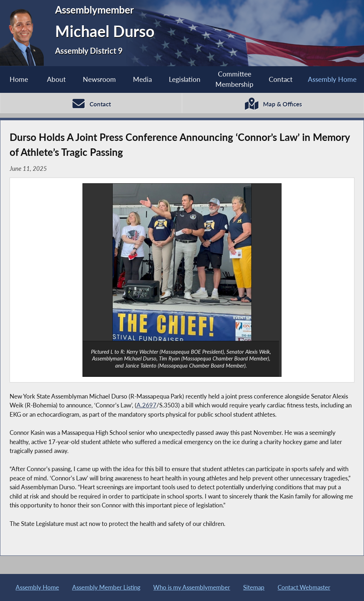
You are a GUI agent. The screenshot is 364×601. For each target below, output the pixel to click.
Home (19, 79)
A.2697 (146, 405)
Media (142, 79)
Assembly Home (332, 79)
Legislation (185, 79)
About (56, 79)
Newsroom (99, 79)
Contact (281, 79)
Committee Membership (234, 79)
